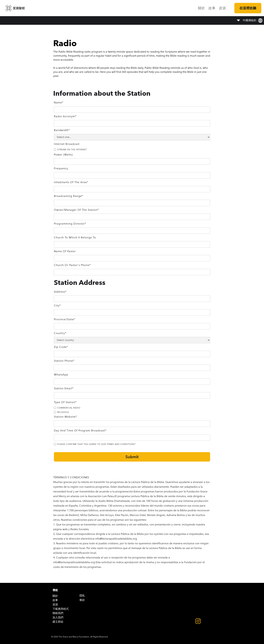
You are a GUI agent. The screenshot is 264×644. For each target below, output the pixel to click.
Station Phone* (64, 361)
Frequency (61, 168)
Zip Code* (61, 347)
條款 (82, 600)
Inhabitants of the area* (71, 182)
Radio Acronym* (65, 116)
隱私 (82, 596)
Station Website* (65, 417)
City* (57, 305)
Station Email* (64, 388)
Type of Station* (65, 402)
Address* (60, 292)
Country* (60, 333)
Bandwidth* (62, 130)
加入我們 (58, 617)
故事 (212, 8)
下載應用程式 (61, 609)
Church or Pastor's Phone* (72, 265)
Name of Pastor (65, 251)
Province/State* (65, 319)
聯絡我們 (58, 613)
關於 (202, 8)
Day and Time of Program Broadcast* (80, 430)
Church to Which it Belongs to (75, 237)
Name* (59, 103)
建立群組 (58, 622)
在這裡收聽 (248, 8)
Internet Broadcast (67, 144)
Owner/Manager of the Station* (76, 210)
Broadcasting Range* (69, 196)
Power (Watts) (63, 155)
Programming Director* (70, 224)
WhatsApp (61, 375)
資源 (222, 8)
